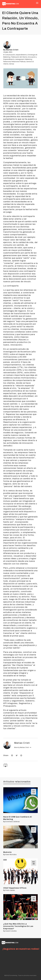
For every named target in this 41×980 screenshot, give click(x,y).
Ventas (12, 64)
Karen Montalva (11, 855)
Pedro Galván (10, 890)
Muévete (7, 852)
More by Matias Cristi (23, 747)
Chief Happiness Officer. (15, 888)
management (20, 59)
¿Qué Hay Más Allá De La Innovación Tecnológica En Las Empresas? (18, 926)
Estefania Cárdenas (13, 822)
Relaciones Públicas (19, 62)
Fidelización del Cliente (19, 57)
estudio (8, 446)
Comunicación (10, 55)
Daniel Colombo (11, 931)
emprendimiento (21, 55)
